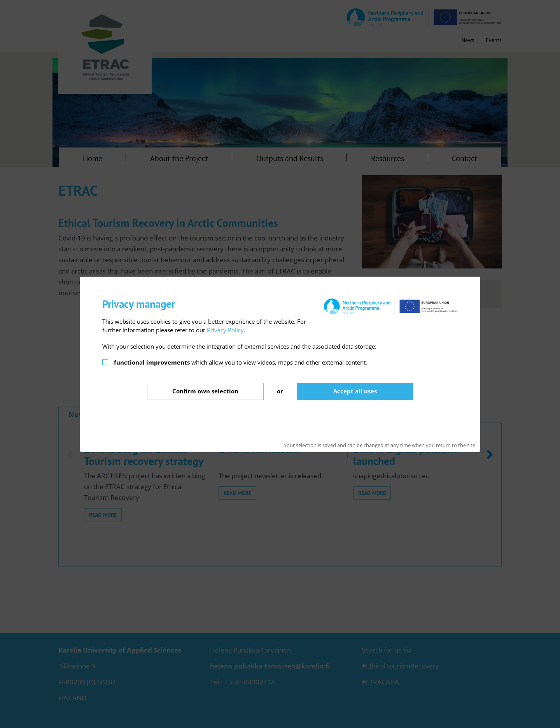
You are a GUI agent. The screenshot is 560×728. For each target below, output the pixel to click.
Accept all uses (355, 391)
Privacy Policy (225, 330)
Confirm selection (205, 391)
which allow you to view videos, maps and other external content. (241, 362)
